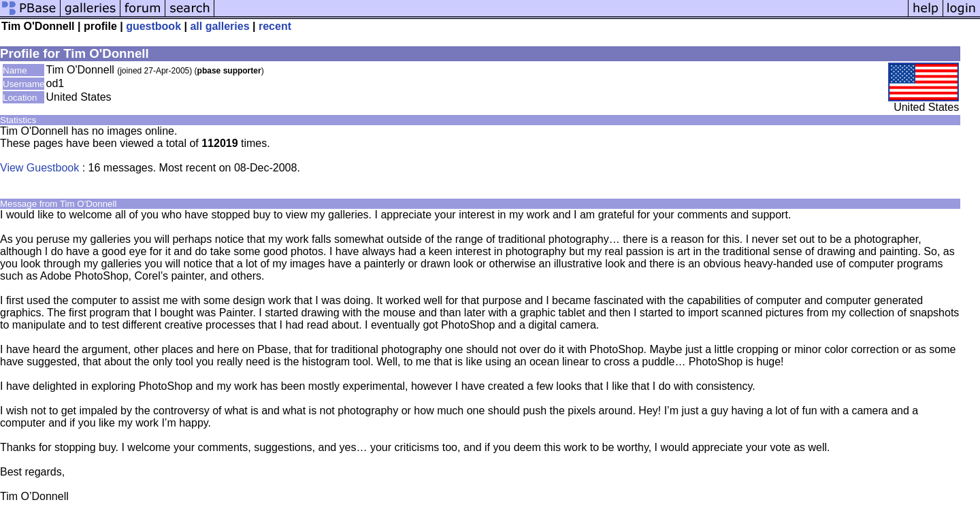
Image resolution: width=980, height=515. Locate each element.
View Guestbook (39, 168)
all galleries (219, 26)
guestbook (153, 26)
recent (275, 26)
